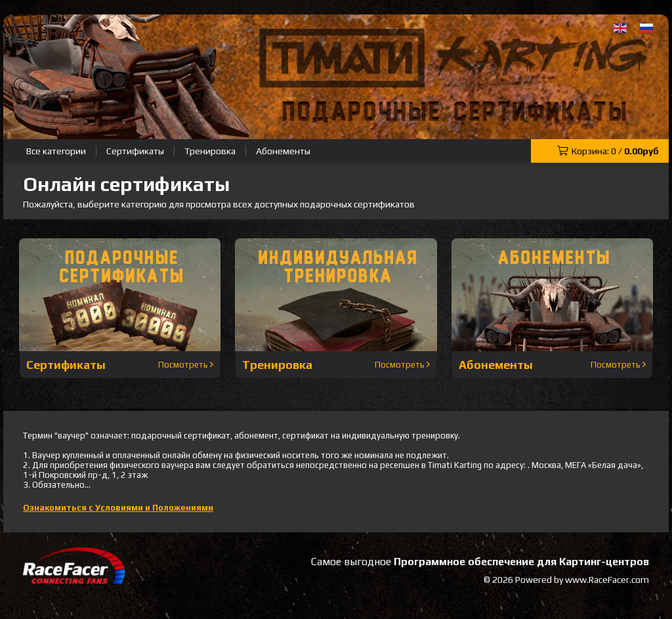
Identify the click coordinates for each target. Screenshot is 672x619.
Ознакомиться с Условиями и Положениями (118, 508)
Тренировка (210, 151)
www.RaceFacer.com (607, 580)
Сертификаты (135, 151)
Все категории (56, 151)
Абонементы (283, 151)
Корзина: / (608, 151)
